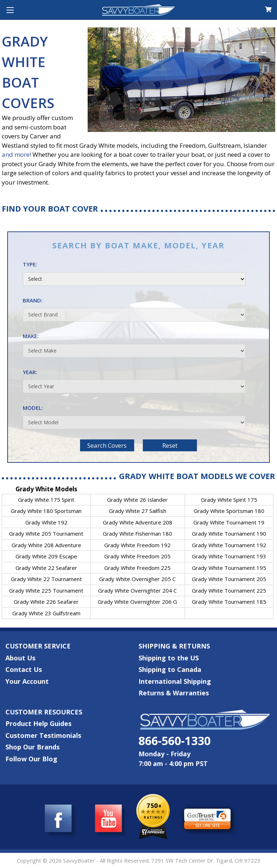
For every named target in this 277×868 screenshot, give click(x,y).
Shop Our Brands (32, 747)
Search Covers (107, 445)
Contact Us (24, 669)
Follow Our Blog (31, 759)
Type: (134, 273)
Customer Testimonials (43, 735)
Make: (134, 345)
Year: (134, 381)
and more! (16, 154)
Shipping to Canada (170, 669)
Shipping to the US (169, 658)
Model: (134, 417)
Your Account (27, 681)
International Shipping (175, 681)
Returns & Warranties (174, 693)
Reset (170, 445)
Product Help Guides (38, 723)
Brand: (134, 309)
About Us (20, 658)
